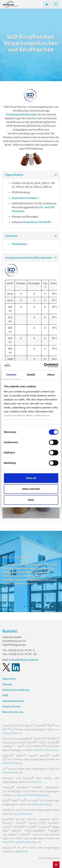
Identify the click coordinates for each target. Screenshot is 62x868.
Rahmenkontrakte (13, 701)
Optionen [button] (31, 236)
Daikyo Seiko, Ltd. (12, 733)
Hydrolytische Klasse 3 (25, 198)
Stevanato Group (42, 804)
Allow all (31, 478)
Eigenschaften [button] (31, 175)
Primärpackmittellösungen (22, 114)
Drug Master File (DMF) (37, 222)
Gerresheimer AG (12, 772)
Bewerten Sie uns (13, 712)
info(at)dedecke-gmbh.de (24, 660)
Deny (31, 500)
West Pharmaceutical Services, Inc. (22, 842)
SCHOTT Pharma (12, 763)
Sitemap (7, 684)
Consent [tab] (11, 375)
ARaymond (21, 851)
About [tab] (51, 375)
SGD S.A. (37, 782)
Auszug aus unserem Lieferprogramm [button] (31, 257)
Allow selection (31, 489)
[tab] (31, 175)
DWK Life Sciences (48, 750)
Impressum (9, 679)
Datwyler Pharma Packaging (33, 795)
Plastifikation (20, 244)
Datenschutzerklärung (16, 690)
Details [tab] (31, 375)
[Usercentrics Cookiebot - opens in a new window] (44, 365)
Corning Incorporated (20, 814)
